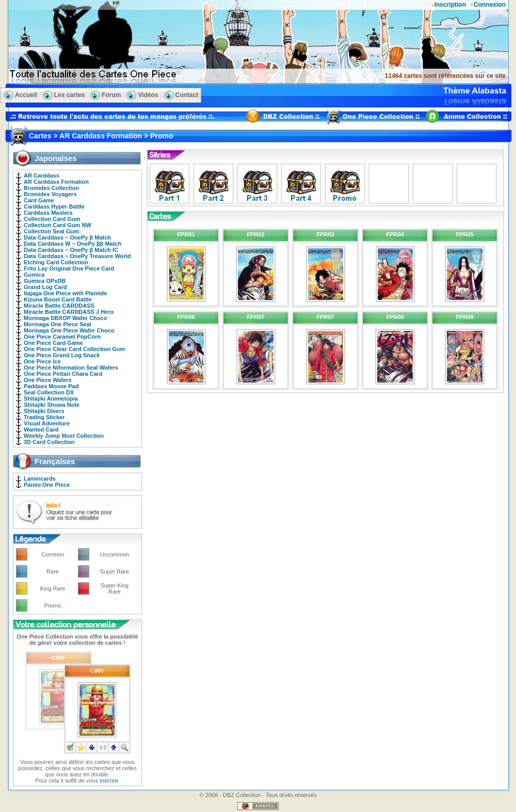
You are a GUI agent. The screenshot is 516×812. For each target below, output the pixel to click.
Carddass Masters (48, 213)
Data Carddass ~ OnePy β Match (67, 237)
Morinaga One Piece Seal (58, 324)
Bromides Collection (51, 188)
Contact (187, 95)
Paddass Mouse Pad (51, 386)
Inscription (450, 5)
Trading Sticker (44, 417)
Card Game (39, 200)
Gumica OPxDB (45, 281)
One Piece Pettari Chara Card (63, 374)
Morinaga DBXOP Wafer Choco (65, 318)
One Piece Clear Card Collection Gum (74, 349)
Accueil (26, 95)
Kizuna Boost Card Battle (58, 299)
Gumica (34, 275)
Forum (111, 95)
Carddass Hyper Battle (54, 206)
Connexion (490, 5)
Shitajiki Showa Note (52, 405)
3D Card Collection (49, 442)
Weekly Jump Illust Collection (64, 436)
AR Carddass (42, 176)
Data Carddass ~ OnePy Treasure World (77, 256)
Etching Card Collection (56, 262)
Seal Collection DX (49, 392)
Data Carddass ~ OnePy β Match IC (71, 250)
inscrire (109, 781)
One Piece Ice (42, 361)
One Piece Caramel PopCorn (62, 337)
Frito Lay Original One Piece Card (69, 268)
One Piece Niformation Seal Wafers (71, 368)
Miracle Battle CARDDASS (59, 306)
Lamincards (40, 479)
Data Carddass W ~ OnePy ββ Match (72, 244)
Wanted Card (41, 429)
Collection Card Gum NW (58, 225)
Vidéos (148, 95)
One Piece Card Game (53, 343)
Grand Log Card (45, 287)
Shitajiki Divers (44, 411)
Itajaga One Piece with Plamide (65, 293)
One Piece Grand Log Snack (62, 355)
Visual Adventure (47, 423)
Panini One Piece (47, 485)
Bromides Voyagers (50, 194)
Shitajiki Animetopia (51, 399)
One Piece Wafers (48, 380)
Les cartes (69, 95)
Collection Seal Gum (51, 231)
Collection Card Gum (52, 219)
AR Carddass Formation (56, 182)
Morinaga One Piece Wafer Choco (69, 330)
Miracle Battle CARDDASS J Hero (69, 312)
